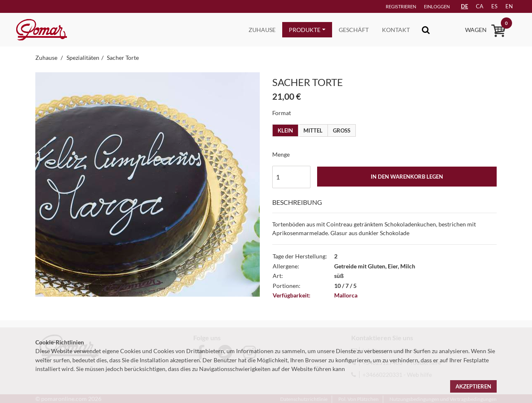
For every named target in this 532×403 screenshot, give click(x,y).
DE (464, 6)
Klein (285, 130)
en (509, 6)
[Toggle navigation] (426, 30)
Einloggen (437, 6)
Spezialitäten (83, 58)
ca (480, 6)
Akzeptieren (473, 386)
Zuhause (262, 30)
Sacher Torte (123, 58)
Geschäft (354, 30)
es (494, 6)
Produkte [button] (305, 30)
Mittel (313, 130)
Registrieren (401, 6)
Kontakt (396, 30)
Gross (342, 130)
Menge (281, 154)
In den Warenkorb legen (407, 177)
